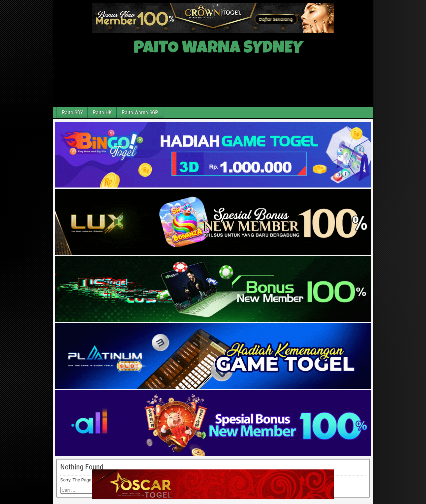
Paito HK (102, 113)
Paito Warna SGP (140, 113)
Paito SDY (72, 113)
